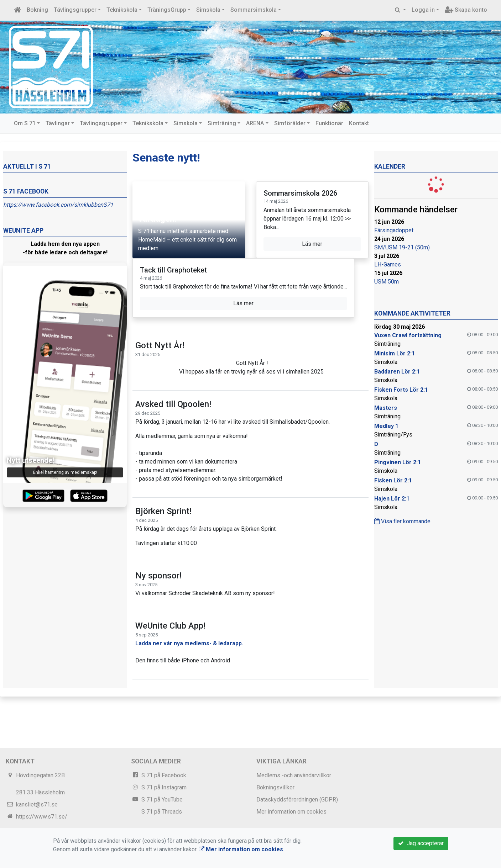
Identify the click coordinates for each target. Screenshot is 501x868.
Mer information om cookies (291, 812)
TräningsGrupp (167, 10)
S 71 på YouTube (162, 800)
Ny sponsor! (158, 576)
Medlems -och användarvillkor (294, 775)
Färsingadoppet (394, 230)
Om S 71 (25, 123)
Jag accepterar (421, 843)
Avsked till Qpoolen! (173, 404)
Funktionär (329, 123)
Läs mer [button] (312, 244)
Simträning (222, 123)
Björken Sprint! (163, 511)
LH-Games (388, 264)
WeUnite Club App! (170, 626)
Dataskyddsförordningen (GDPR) (297, 800)
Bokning (37, 10)
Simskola (208, 10)
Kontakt (359, 123)
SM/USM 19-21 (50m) (402, 247)
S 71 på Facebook (164, 775)
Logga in (423, 10)
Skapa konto (466, 10)
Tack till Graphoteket (173, 270)
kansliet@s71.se (37, 805)
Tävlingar (58, 123)
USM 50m (387, 282)
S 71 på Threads (162, 812)
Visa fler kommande (402, 521)
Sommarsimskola (254, 10)
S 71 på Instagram (164, 787)
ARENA (255, 123)
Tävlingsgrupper (75, 10)
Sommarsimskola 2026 (300, 193)
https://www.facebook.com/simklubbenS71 (58, 205)
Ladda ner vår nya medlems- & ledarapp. (189, 643)
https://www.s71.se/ (42, 817)
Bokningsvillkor (275, 787)
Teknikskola (122, 10)
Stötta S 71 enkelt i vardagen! (175, 214)
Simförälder (290, 123)
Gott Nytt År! (160, 345)
